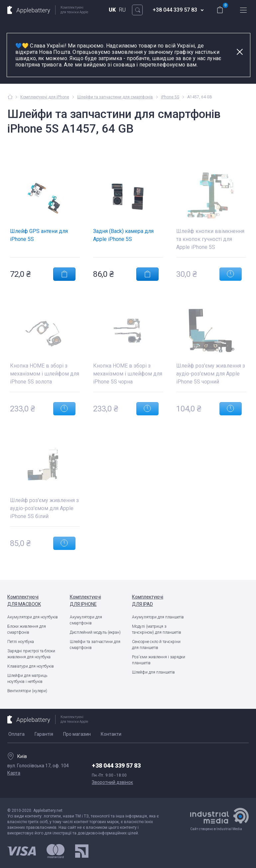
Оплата (16, 734)
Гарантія (44, 734)
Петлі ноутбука (21, 642)
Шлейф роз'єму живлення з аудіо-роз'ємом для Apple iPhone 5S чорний (211, 374)
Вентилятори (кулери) (27, 691)
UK (112, 10)
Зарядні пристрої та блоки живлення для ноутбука (31, 654)
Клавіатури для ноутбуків (31, 666)
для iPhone (97, 600)
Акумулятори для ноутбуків (33, 617)
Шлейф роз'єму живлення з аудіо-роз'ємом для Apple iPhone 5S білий (44, 508)
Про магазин (77, 734)
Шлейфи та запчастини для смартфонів (95, 645)
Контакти (111, 734)
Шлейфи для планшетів (153, 672)
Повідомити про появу (231, 274)
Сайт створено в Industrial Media (219, 819)
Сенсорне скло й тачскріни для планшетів (156, 645)
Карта (14, 773)
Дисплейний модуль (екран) (95, 632)
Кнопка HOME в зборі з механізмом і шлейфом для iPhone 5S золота (45, 374)
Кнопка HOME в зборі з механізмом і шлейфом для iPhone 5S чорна (128, 374)
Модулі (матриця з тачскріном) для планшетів (157, 629)
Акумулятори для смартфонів (86, 620)
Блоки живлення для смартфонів (27, 629)
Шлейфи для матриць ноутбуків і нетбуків (27, 679)
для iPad (159, 600)
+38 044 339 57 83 (116, 765)
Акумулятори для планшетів (158, 617)
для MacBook (35, 600)
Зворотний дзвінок (112, 782)
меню (243, 10)
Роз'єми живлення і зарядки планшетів (159, 660)
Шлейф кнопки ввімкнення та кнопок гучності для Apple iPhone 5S (210, 239)
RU (122, 10)
